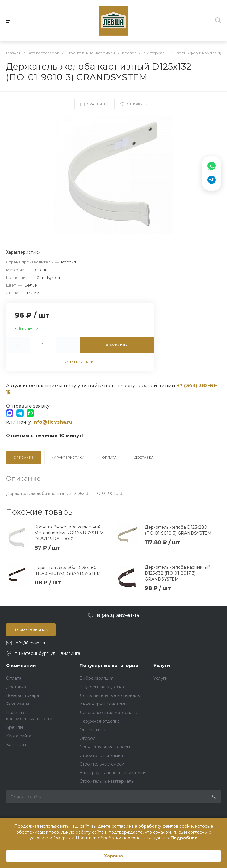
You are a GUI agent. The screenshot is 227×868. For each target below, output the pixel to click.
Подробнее (184, 838)
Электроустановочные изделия (113, 773)
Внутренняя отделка (102, 687)
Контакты (16, 745)
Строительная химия (101, 756)
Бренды (14, 727)
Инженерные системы (103, 704)
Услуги (162, 665)
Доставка (16, 687)
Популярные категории (109, 665)
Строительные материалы (107, 781)
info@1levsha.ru (31, 643)
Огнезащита (92, 730)
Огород (88, 738)
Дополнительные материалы (110, 695)
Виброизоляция (97, 678)
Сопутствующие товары (105, 747)
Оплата (14, 678)
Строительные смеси (102, 764)
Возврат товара (22, 695)
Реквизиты (17, 704)
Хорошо (113, 856)
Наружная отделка (100, 721)
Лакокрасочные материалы (109, 713)
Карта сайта (19, 736)
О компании (21, 665)
